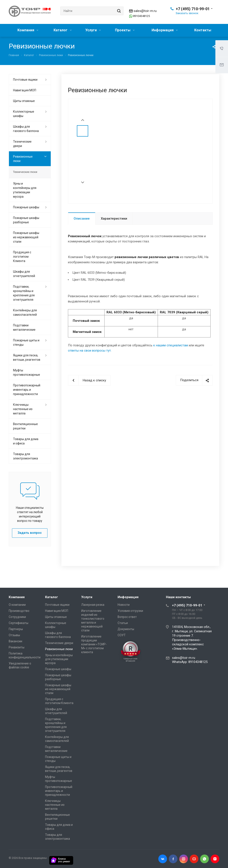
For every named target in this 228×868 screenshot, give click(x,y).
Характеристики (114, 219)
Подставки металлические (24, 327)
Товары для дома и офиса (26, 441)
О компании (17, 605)
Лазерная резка (93, 605)
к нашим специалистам (171, 345)
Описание (82, 219)
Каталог (63, 30)
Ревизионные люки (23, 159)
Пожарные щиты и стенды (26, 342)
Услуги (93, 30)
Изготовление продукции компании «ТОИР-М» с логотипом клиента (94, 644)
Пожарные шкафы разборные (26, 220)
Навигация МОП (25, 90)
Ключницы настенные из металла (23, 409)
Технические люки (25, 172)
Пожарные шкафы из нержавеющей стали (26, 237)
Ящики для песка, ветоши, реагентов (27, 357)
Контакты (203, 30)
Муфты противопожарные (27, 372)
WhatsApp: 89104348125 (190, 662)
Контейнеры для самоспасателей (25, 312)
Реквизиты (17, 647)
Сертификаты (19, 623)
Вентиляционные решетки (25, 426)
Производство (19, 611)
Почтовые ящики (25, 80)
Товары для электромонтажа (25, 456)
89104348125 (141, 16)
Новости (124, 605)
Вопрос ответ (127, 617)
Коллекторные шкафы (24, 114)
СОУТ (122, 635)
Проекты (125, 30)
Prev (83, 120)
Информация (165, 30)
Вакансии (15, 641)
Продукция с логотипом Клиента (22, 257)
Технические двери (22, 144)
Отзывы (14, 635)
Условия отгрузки (130, 611)
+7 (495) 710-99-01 (193, 9)
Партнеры (16, 629)
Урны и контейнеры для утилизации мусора (25, 190)
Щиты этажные (24, 101)
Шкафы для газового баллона (26, 129)
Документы (126, 629)
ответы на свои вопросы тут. (90, 351)
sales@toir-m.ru (145, 11)
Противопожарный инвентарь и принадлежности (27, 390)
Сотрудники (17, 617)
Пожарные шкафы (26, 207)
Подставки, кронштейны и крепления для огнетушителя (24, 293)
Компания (28, 30)
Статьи (123, 623)
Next (83, 183)
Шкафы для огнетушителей (24, 274)
